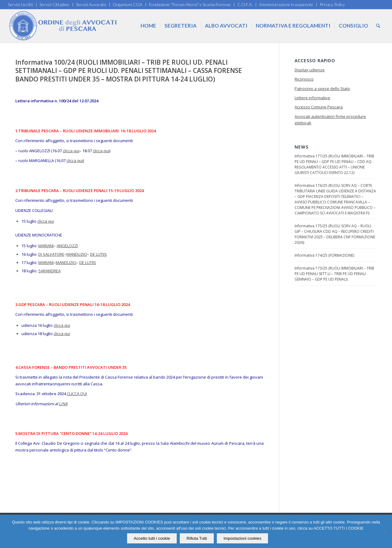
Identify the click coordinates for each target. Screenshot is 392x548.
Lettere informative (312, 98)
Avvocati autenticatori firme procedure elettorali (330, 120)
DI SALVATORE (51, 254)
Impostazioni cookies (243, 538)
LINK (63, 404)
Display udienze (310, 70)
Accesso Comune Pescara (319, 107)
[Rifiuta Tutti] (384, 531)
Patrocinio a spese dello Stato (322, 89)
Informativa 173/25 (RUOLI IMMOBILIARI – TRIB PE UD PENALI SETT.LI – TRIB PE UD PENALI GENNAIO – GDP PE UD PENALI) (334, 274)
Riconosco (304, 79)
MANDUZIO (77, 254)
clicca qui (71, 151)
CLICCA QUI (77, 394)
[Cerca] (378, 26)
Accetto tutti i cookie (152, 538)
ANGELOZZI (67, 246)
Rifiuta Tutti (197, 538)
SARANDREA (49, 271)
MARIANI (46, 246)
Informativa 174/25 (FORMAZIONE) (324, 255)
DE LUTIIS (98, 254)
